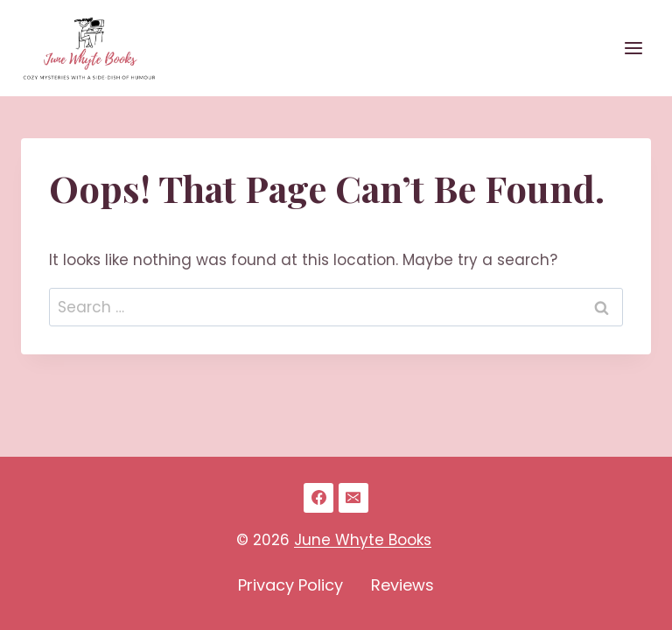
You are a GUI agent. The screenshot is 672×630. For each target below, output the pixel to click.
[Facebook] (318, 498)
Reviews (402, 585)
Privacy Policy (290, 585)
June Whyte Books (363, 540)
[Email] (353, 498)
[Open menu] (633, 48)
